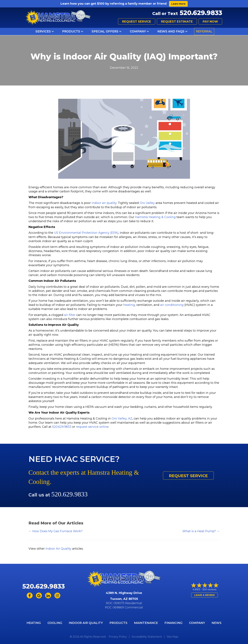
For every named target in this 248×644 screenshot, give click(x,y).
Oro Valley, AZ (122, 419)
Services (43, 31)
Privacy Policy (118, 637)
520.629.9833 (201, 13)
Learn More (178, 4)
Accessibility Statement (147, 637)
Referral (204, 31)
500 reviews (209, 589)
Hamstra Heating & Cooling (155, 217)
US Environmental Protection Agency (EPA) (86, 233)
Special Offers (105, 31)
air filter (70, 315)
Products (71, 31)
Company (138, 31)
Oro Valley (147, 203)
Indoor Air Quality (58, 549)
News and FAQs (171, 31)
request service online (92, 427)
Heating (34, 623)
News (217, 623)
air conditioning (172, 305)
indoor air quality (104, 203)
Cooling (55, 623)
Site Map (172, 637)
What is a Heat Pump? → (201, 531)
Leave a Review (204, 595)
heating (129, 305)
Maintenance (146, 623)
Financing (173, 623)
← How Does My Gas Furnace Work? (56, 531)
